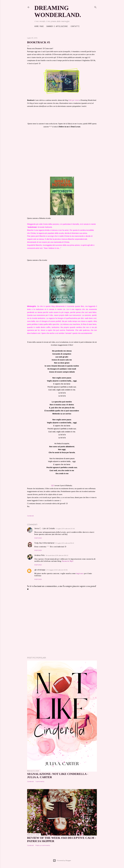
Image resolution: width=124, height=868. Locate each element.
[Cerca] (95, 7)
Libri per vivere (74, 100)
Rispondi (38, 538)
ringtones (80, 573)
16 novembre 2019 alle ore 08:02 (57, 555)
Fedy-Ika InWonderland (44, 543)
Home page (39, 26)
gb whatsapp (40, 570)
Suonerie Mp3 (68, 561)
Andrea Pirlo (40, 555)
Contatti (75, 26)
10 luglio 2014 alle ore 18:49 (65, 543)
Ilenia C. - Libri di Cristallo (45, 528)
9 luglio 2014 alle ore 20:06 (65, 529)
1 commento (40, 781)
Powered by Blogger (62, 861)
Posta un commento (43, 845)
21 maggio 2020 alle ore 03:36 (57, 570)
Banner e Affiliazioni (57, 26)
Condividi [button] (30, 516)
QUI (53, 486)
